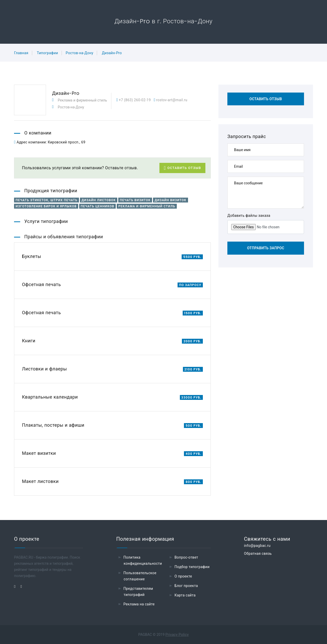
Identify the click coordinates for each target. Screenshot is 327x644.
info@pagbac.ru (257, 546)
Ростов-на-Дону (79, 53)
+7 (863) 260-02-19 (134, 100)
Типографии (47, 53)
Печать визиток (135, 200)
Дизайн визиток (170, 200)
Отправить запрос (266, 248)
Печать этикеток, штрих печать (46, 200)
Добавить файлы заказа (249, 216)
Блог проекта (186, 586)
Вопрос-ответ (186, 557)
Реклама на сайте (139, 604)
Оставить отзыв (182, 168)
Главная (21, 53)
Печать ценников (97, 206)
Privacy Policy (177, 635)
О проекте (183, 576)
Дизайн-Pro (112, 53)
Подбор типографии (192, 567)
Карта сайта (185, 595)
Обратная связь (258, 553)
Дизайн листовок (99, 200)
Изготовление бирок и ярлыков (46, 206)
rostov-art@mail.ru (171, 100)
